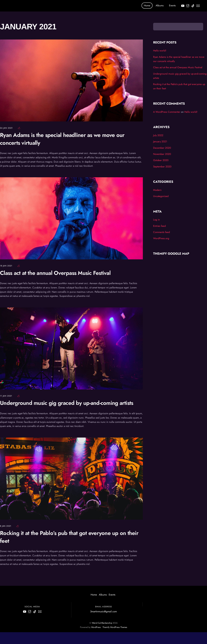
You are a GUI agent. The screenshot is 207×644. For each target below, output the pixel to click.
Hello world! (160, 51)
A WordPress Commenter (167, 112)
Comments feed (162, 232)
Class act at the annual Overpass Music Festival (55, 273)
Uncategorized (161, 196)
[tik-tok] (193, 5)
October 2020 (161, 160)
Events (172, 5)
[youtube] (183, 5)
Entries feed (159, 226)
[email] (198, 5)
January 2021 (160, 141)
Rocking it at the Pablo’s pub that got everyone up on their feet (69, 537)
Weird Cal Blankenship (102, 623)
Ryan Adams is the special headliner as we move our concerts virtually (62, 139)
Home (147, 5)
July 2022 (158, 135)
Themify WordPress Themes (115, 627)
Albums (160, 5)
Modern (157, 190)
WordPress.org (161, 238)
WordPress (96, 627)
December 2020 (162, 148)
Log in (156, 220)
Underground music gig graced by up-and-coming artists (67, 403)
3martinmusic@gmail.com (103, 611)
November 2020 (162, 154)
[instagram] (188, 5)
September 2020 (162, 167)
